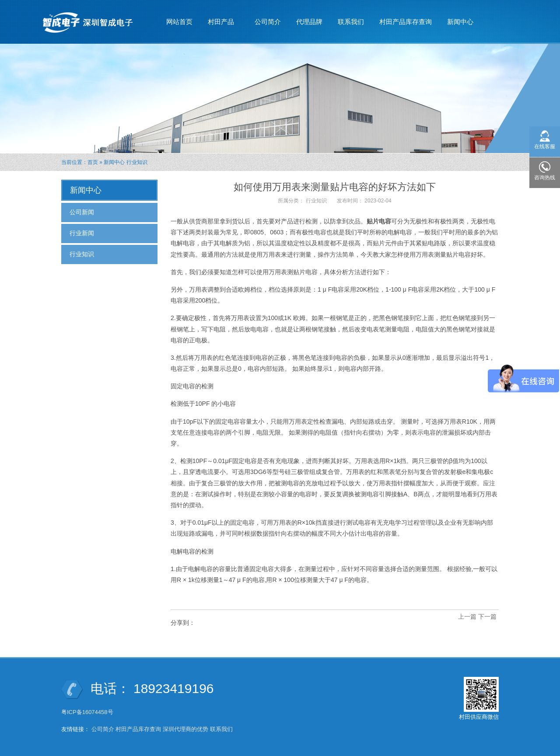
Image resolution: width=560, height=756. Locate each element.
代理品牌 (309, 22)
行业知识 (137, 162)
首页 (93, 162)
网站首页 (179, 22)
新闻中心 (460, 18)
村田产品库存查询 (406, 22)
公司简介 (268, 22)
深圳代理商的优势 (185, 729)
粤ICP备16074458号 (88, 712)
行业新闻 (82, 233)
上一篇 (467, 617)
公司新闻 (82, 212)
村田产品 (221, 18)
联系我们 (351, 22)
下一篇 (487, 617)
